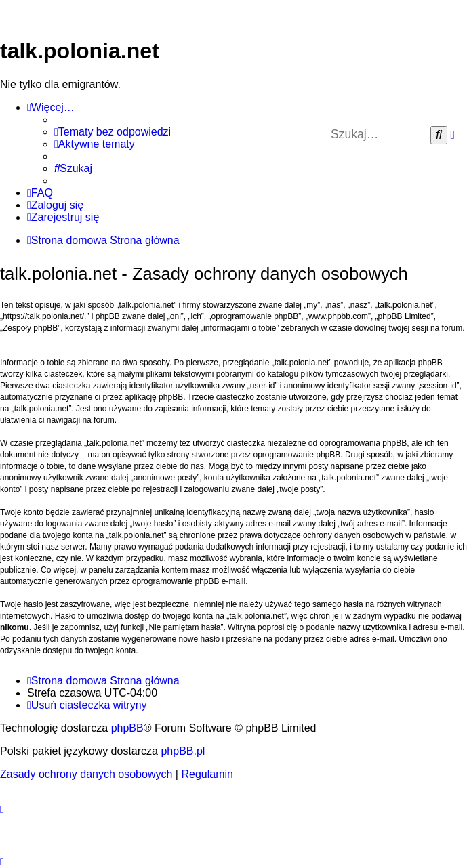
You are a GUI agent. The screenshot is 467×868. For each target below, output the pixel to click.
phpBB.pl (183, 751)
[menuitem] (113, 132)
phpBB (127, 728)
